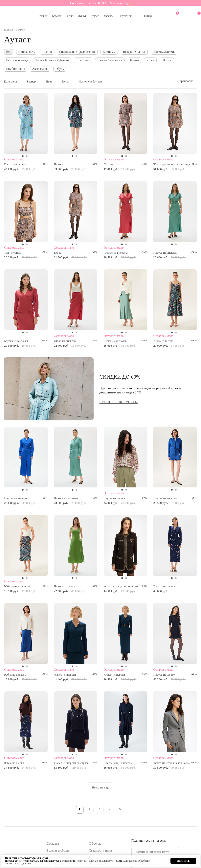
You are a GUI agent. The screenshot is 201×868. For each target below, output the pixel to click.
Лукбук (82, 16)
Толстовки (83, 60)
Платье (58, 164)
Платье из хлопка (65, 586)
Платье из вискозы (116, 253)
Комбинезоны (15, 69)
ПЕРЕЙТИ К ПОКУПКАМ (119, 402)
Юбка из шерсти (114, 675)
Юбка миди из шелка (18, 586)
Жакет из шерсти (65, 675)
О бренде (108, 16)
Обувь (60, 69)
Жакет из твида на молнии (121, 586)
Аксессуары (40, 69)
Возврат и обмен (58, 850)
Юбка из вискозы (65, 341)
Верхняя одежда (17, 60)
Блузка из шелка (114, 498)
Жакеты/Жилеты (164, 52)
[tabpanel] (26, 123)
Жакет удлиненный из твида (172, 164)
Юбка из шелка (163, 341)
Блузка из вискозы (16, 341)
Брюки (134, 60)
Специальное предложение (77, 52)
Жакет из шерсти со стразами (73, 763)
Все (9, 52)
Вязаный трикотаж (110, 60)
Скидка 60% (27, 52)
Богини (70, 16)
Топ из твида (12, 253)
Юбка (58, 253)
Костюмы (109, 52)
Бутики (148, 16)
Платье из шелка (15, 164)
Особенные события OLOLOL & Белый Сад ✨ (101, 3)
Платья (47, 52)
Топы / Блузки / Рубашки (52, 60)
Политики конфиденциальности (94, 861)
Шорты (167, 60)
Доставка (53, 844)
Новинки (43, 16)
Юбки (150, 60)
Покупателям (125, 16)
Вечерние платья (134, 52)
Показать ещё (100, 787)
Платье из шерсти (165, 675)
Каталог (57, 16)
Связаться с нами (101, 850)
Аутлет (95, 16)
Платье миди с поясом (118, 763)
